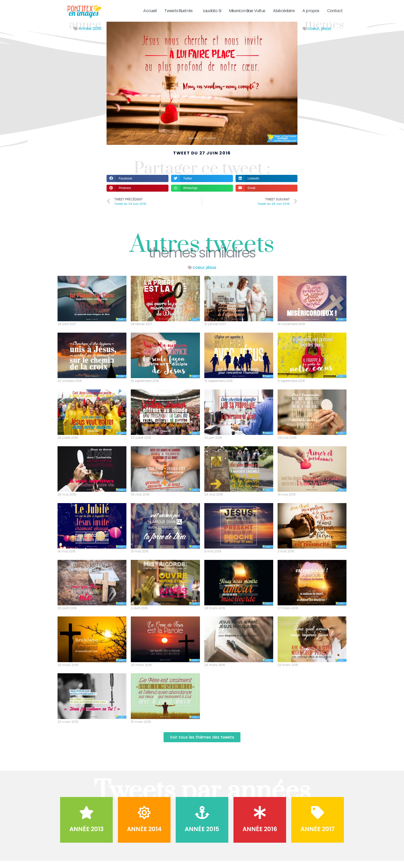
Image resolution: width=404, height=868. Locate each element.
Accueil (150, 11)
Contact (335, 11)
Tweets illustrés (180, 11)
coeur (313, 35)
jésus (326, 35)
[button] (138, 185)
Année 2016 (90, 35)
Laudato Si (212, 11)
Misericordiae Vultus (247, 11)
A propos (311, 11)
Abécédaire (284, 11)
